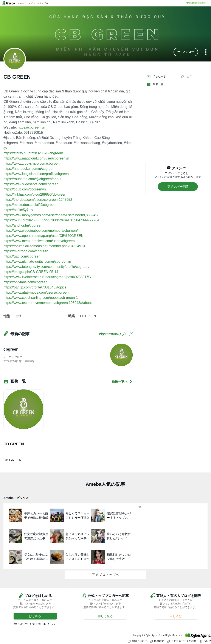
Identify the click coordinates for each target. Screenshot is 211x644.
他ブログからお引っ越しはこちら (34, 624)
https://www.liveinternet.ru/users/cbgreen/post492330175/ (47, 277)
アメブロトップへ (105, 575)
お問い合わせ (138, 641)
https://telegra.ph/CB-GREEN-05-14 (31, 272)
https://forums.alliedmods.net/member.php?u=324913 (44, 246)
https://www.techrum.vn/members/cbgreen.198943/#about (48, 303)
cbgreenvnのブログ (116, 334)
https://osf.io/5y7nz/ (18, 210)
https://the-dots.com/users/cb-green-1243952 (38, 200)
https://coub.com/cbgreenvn (25, 189)
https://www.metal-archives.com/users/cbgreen (39, 241)
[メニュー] (206, 52)
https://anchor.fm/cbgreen (23, 225)
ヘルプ (205, 641)
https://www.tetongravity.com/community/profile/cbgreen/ (46, 267)
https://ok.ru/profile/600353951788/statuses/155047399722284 (51, 220)
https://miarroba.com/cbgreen (26, 251)
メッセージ (156, 77)
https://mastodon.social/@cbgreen (29, 205)
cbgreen (11, 349)
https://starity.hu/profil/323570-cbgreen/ (33, 153)
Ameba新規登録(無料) (196, 3)
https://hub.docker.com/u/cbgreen (29, 169)
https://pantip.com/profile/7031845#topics (35, 287)
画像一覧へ (122, 381)
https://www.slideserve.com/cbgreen (31, 184)
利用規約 (157, 641)
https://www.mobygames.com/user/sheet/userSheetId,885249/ (51, 215)
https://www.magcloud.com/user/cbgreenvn (36, 158)
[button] (186, 52)
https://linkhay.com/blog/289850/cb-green (35, 194)
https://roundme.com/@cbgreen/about (32, 179)
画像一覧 (155, 84)
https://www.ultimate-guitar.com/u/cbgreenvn (37, 261)
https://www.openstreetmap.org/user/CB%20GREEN (43, 236)
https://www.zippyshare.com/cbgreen (32, 163)
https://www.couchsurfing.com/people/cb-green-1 (41, 298)
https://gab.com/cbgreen (22, 256)
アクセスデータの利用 (182, 641)
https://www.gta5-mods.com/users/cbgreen (36, 292)
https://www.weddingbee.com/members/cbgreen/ (41, 231)
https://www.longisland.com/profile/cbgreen (36, 174)
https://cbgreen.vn (31, 127)
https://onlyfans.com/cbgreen (26, 282)
